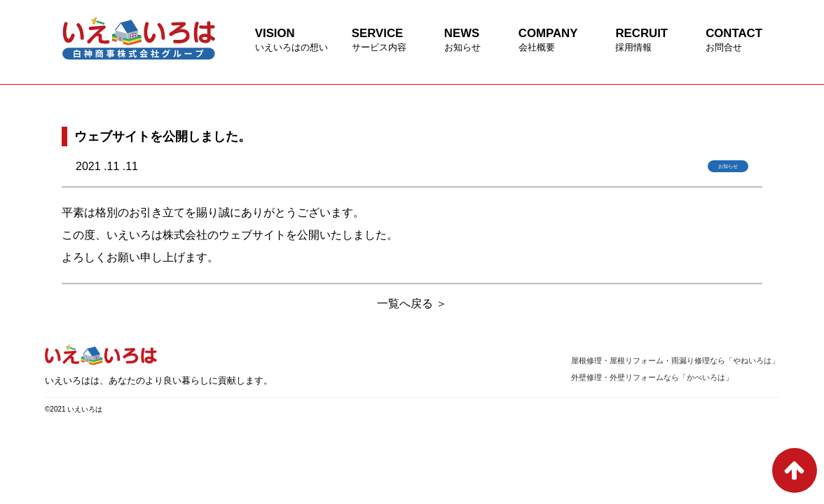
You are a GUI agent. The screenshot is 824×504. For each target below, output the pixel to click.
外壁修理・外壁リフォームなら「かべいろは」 (652, 378)
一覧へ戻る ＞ (412, 303)
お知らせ (728, 166)
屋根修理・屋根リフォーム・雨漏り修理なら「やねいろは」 (675, 361)
